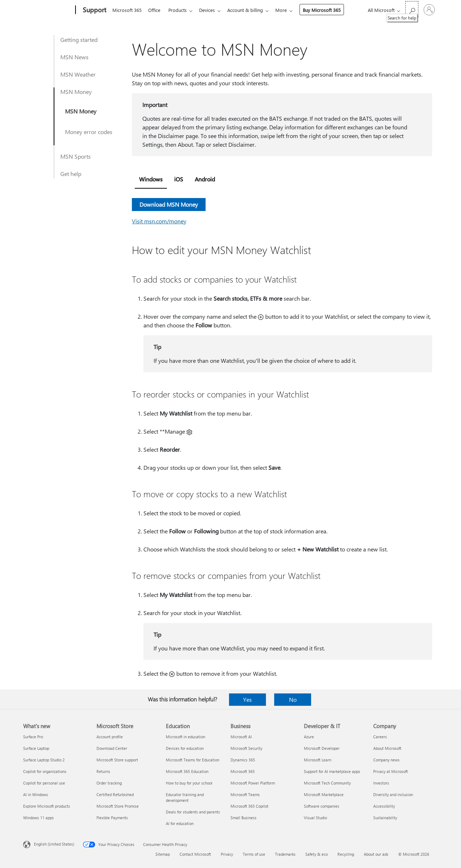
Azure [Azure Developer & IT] (309, 737)
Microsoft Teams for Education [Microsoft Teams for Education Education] (193, 760)
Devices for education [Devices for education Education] (185, 748)
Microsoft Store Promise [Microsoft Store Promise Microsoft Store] (118, 806)
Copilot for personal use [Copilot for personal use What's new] (44, 783)
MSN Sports (76, 156)
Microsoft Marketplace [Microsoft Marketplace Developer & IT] (324, 794)
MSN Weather (78, 74)
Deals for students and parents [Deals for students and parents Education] (193, 812)
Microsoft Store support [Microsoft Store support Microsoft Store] (117, 760)
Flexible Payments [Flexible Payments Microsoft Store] (112, 818)
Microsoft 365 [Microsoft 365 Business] (243, 771)
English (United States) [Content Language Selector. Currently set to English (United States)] (54, 844)
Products (180, 10)
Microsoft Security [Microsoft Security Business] (246, 748)
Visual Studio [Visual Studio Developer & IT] (315, 818)
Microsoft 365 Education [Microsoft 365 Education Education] (187, 771)
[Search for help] (412, 9)
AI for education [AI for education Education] (180, 823)
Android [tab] (205, 179)
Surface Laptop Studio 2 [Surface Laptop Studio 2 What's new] (44, 760)
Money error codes (89, 132)
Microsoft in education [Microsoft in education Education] (186, 737)
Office (156, 10)
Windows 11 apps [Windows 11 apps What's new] (38, 818)
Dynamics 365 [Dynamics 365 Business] (243, 760)
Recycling (346, 854)
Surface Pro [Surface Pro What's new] (33, 737)
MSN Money (76, 92)
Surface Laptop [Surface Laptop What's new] (36, 748)
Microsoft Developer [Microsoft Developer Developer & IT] (322, 748)
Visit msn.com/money (159, 221)
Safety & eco (316, 854)
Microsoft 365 (127, 10)
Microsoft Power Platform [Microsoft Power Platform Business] (253, 783)
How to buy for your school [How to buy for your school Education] (189, 783)
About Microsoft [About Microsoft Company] (387, 748)
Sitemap (163, 854)
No (293, 699)
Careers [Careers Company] (380, 737)
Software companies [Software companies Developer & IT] (322, 806)
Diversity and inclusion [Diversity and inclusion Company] (393, 794)
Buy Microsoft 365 (329, 10)
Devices (211, 10)
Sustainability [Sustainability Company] (385, 818)
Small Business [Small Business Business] (244, 818)
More (288, 10)
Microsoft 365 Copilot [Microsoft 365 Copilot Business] (249, 806)
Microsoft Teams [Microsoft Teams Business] (245, 794)
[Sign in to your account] (429, 10)
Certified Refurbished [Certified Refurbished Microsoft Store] (115, 794)
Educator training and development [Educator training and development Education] (185, 797)
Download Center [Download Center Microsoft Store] (112, 748)
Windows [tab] (151, 179)
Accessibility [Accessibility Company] (384, 806)
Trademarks (285, 854)
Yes (247, 699)
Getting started (79, 40)
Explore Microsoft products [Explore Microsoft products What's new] (47, 806)
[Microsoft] (48, 10)
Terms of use (254, 854)
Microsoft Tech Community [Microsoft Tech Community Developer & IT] (327, 783)
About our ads (376, 854)
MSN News (74, 57)
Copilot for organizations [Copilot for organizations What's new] (45, 771)
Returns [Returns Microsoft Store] (103, 771)
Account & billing (251, 10)
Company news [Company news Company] (386, 760)
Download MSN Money (169, 204)
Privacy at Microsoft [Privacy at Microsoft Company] (391, 771)
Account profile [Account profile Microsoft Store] (110, 737)
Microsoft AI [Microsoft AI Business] (241, 737)
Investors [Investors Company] (381, 783)
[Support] (94, 10)
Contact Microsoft (195, 854)
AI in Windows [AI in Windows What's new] (36, 794)
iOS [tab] (179, 179)
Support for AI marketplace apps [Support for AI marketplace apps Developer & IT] (332, 771)
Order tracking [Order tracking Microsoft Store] (109, 783)
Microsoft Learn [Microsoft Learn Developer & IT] (318, 760)
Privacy (227, 854)
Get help (71, 174)
